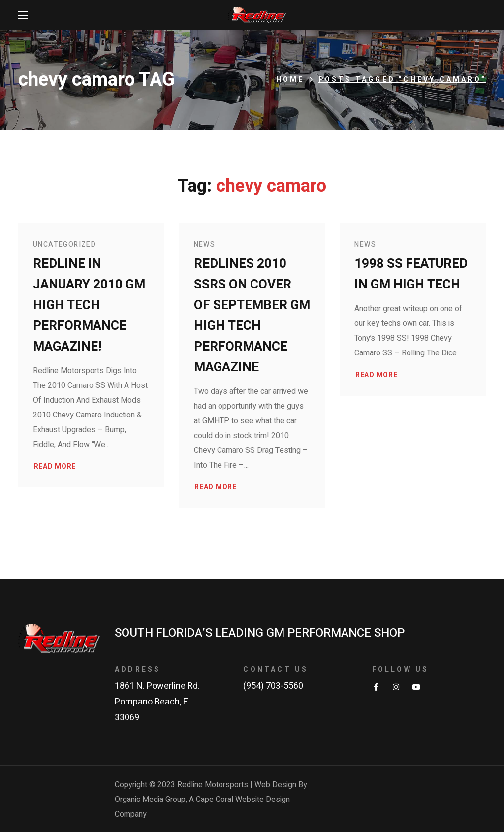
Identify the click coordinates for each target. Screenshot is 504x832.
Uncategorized (64, 244)
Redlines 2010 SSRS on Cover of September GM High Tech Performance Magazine (252, 316)
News (205, 244)
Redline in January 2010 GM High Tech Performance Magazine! (89, 305)
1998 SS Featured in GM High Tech (411, 274)
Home (290, 80)
